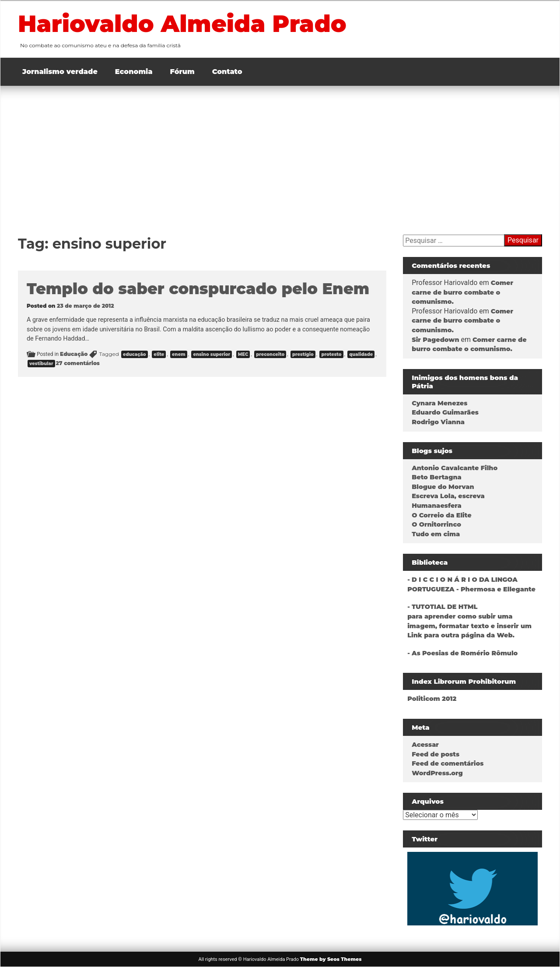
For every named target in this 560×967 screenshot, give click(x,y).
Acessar (425, 745)
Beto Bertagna (437, 477)
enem (179, 354)
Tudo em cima (436, 534)
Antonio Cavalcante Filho (455, 468)
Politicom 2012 (432, 699)
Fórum (182, 72)
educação (135, 354)
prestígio (303, 354)
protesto (331, 354)
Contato (227, 72)
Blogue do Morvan (443, 487)
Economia (134, 72)
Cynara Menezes (439, 403)
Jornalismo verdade (60, 72)
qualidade (361, 354)
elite (159, 354)
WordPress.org (437, 773)
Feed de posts (436, 754)
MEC (243, 354)
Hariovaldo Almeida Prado (182, 24)
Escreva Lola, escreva (448, 496)
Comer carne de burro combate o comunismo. (462, 292)
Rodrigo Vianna (438, 422)
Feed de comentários (448, 763)
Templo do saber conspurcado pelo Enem (198, 289)
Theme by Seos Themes (331, 959)
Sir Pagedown (435, 340)
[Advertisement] (280, 151)
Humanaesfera (437, 506)
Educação (74, 354)
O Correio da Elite (441, 515)
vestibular (41, 364)
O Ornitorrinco (436, 524)
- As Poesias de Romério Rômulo (462, 653)
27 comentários (78, 363)
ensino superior (212, 354)
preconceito (270, 354)
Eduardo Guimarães (445, 412)
